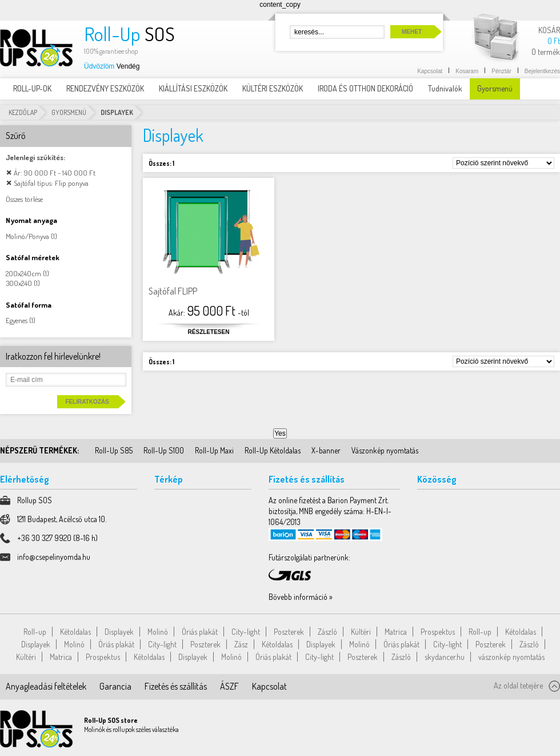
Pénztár (501, 71)
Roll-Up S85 (114, 450)
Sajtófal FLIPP (173, 291)
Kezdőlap (23, 112)
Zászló (327, 632)
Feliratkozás (87, 402)
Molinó (158, 632)
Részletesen (209, 332)
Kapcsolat (430, 71)
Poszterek (289, 632)
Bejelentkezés (542, 71)
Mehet (412, 32)
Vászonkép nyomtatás (385, 450)
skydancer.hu (445, 657)
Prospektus (438, 632)
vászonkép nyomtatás (511, 657)
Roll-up (35, 632)
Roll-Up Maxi (214, 450)
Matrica (396, 632)
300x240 (19, 283)
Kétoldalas (75, 632)
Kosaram (467, 71)
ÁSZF (229, 686)
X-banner (326, 450)
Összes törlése (24, 199)
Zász (241, 644)
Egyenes (17, 320)
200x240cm (23, 273)
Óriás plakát (200, 632)
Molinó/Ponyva (27, 236)
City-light (246, 632)
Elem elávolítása (9, 172)
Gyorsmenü (69, 112)
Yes (280, 433)
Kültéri (361, 632)
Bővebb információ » (301, 597)
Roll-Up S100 (164, 450)
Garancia (115, 686)
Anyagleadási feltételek (46, 686)
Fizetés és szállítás (176, 686)
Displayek (119, 632)
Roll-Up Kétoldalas (273, 450)
